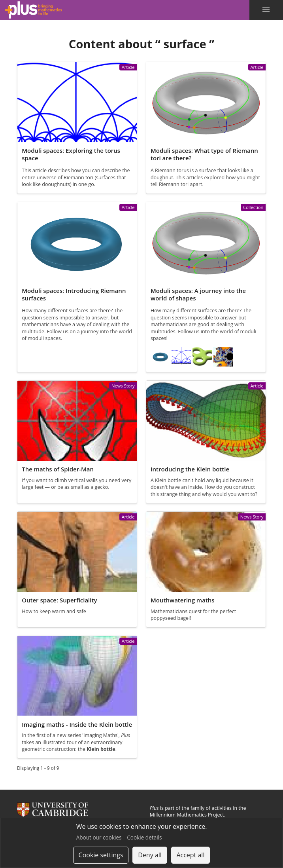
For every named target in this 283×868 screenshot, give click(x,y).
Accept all (190, 855)
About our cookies (99, 837)
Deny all (150, 855)
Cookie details (144, 837)
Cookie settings (101, 855)
